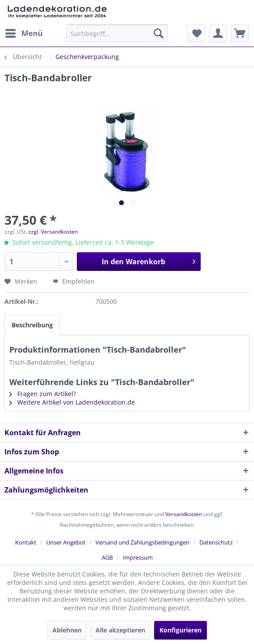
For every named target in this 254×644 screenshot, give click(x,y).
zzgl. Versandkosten (53, 232)
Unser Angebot (66, 542)
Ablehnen (67, 630)
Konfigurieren (181, 630)
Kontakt (26, 542)
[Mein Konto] (218, 33)
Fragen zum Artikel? (43, 394)
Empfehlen (74, 281)
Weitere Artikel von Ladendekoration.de (72, 402)
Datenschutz (216, 542)
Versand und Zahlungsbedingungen (143, 542)
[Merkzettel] (196, 33)
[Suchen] (159, 33)
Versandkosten (184, 514)
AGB (107, 557)
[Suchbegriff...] (117, 33)
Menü (24, 32)
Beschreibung (32, 325)
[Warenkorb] (240, 33)
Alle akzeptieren (120, 630)
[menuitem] (24, 33)
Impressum (138, 557)
